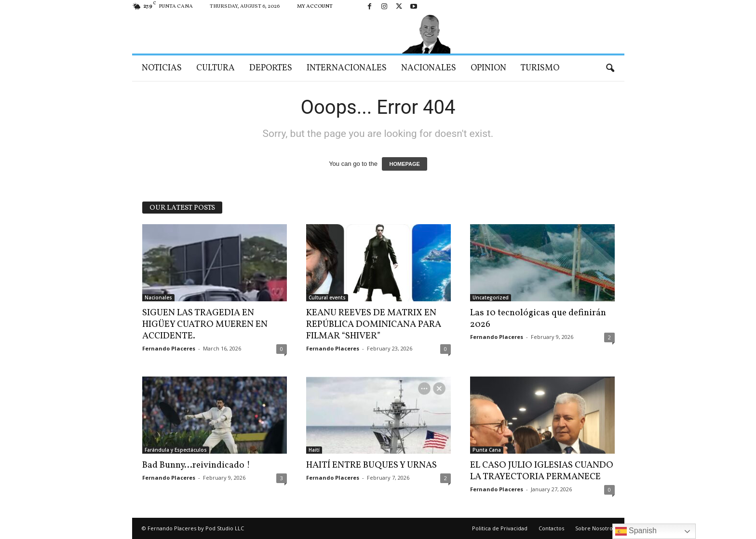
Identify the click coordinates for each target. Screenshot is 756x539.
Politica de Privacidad (500, 528)
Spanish (636, 531)
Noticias (162, 68)
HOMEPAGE (404, 164)
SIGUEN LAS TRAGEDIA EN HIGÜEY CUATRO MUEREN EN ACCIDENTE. (205, 324)
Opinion (488, 68)
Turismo (540, 68)
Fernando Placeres (169, 348)
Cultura (216, 68)
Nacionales (429, 68)
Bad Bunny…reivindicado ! (196, 465)
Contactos (551, 528)
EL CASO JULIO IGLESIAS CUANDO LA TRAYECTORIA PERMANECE (542, 471)
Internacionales (347, 68)
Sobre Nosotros (595, 528)
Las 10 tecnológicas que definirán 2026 (538, 319)
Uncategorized (491, 297)
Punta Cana (487, 450)
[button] (610, 68)
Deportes (271, 68)
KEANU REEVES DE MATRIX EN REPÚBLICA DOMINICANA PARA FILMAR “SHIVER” (374, 324)
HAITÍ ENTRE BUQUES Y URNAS (371, 465)
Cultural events (327, 297)
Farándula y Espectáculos (176, 450)
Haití (314, 450)
